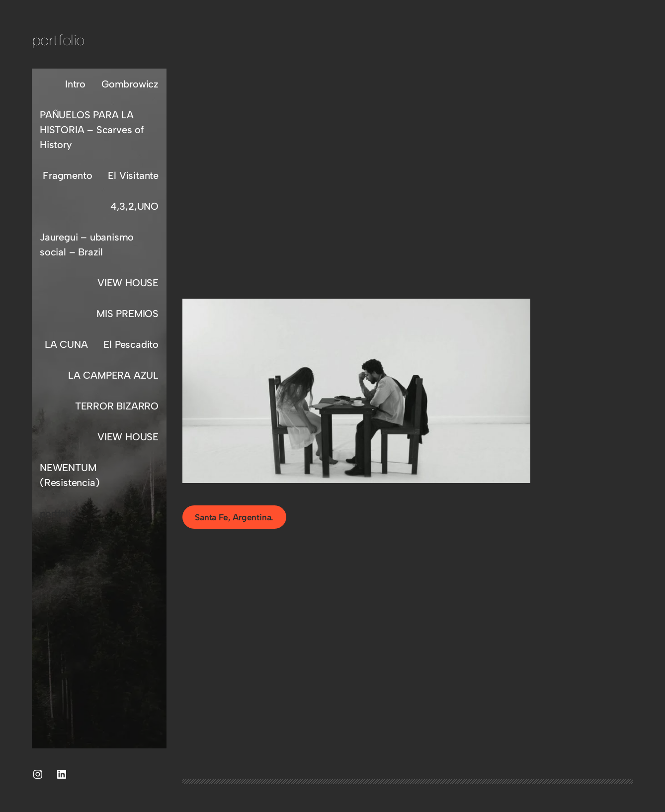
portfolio (58, 40)
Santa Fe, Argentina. (234, 517)
